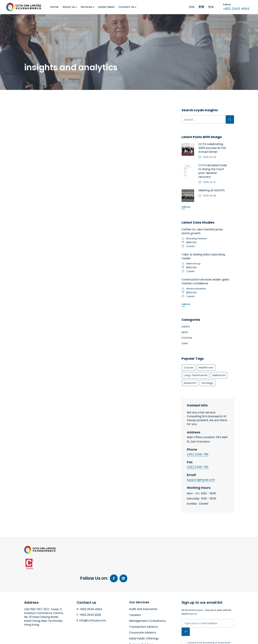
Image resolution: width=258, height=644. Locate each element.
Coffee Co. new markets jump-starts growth (203, 231)
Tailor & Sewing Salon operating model (203, 256)
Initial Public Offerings (144, 613)
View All (186, 207)
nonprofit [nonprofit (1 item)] (190, 383)
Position (187, 338)
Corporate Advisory (143, 607)
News (185, 332)
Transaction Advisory (144, 601)
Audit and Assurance (143, 583)
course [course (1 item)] (189, 368)
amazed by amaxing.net (38, 638)
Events (186, 327)
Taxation (135, 589)
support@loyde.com (201, 480)
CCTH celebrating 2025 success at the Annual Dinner (212, 148)
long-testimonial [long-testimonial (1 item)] (196, 375)
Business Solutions (141, 619)
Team (185, 343)
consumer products (45, 114)
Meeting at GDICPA (212, 190)
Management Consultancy (147, 595)
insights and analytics (47, 212)
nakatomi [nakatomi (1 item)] (219, 375)
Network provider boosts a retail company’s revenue (95, 129)
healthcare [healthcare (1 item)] (206, 368)
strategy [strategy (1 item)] (207, 383)
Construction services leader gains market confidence (205, 281)
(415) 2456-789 (198, 454)
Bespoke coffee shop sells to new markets (46, 124)
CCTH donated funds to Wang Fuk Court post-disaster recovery (213, 171)
